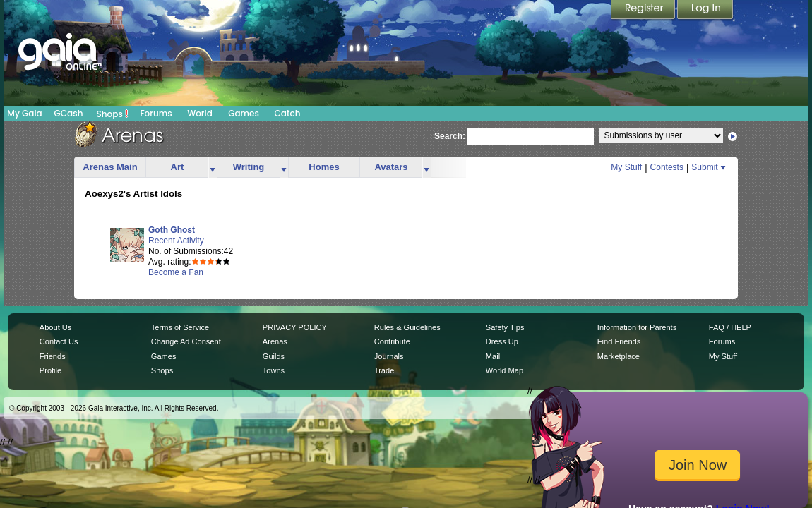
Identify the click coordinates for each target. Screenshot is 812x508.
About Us (55, 327)
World (200, 113)
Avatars (391, 167)
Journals (389, 356)
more (213, 168)
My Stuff (626, 167)
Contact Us (59, 341)
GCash (69, 113)
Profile (50, 370)
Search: (450, 136)
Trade (384, 370)
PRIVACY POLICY (295, 327)
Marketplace (619, 356)
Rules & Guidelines (407, 327)
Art (178, 167)
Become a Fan (176, 272)
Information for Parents (637, 327)
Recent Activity (176, 241)
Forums (156, 113)
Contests (667, 167)
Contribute (392, 341)
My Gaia (24, 113)
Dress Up (502, 341)
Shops (113, 114)
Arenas (275, 341)
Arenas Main (110, 167)
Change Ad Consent (186, 341)
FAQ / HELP (730, 327)
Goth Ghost (172, 230)
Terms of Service (180, 327)
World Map (504, 370)
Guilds (274, 356)
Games (244, 113)
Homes (324, 167)
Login (705, 11)
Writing (249, 167)
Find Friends (619, 341)
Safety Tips (505, 327)
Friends (53, 356)
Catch (288, 113)
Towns (274, 370)
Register (644, 11)
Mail (493, 356)
